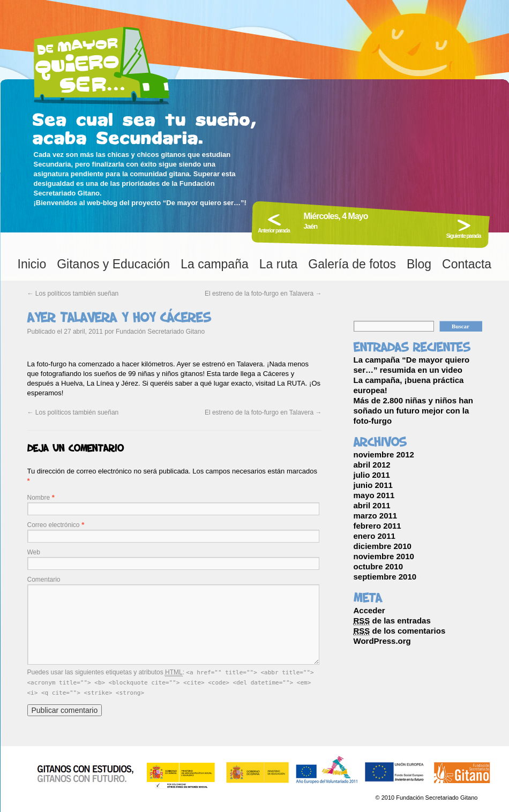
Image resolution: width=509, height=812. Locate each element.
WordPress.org (382, 641)
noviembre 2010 (384, 556)
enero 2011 (375, 536)
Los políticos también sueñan (73, 294)
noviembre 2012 (384, 454)
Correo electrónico (54, 525)
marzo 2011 (376, 516)
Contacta (467, 264)
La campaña (215, 264)
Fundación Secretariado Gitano (160, 332)
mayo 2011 (374, 495)
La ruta (279, 264)
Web (34, 552)
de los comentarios (400, 631)
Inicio (32, 264)
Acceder (369, 610)
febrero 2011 (377, 526)
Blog (419, 264)
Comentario (44, 580)
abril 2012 (372, 465)
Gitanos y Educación (113, 264)
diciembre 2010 (383, 546)
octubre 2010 (379, 566)
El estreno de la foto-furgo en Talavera (263, 294)
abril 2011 (372, 505)
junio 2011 (373, 485)
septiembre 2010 (385, 577)
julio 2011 (372, 475)
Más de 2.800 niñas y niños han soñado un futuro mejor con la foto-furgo (413, 411)
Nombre (39, 498)
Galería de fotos (352, 264)
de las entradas (392, 621)
